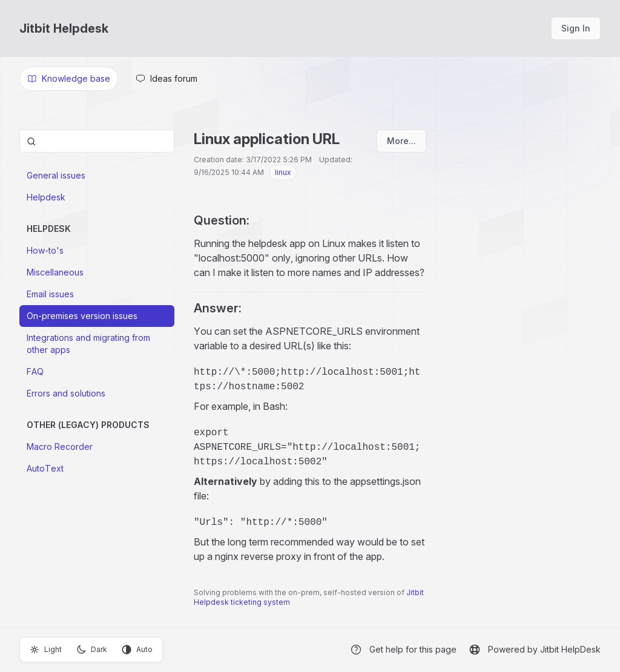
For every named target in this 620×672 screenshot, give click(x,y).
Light (46, 650)
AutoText (45, 468)
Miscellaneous (55, 272)
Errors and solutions (66, 393)
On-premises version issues (82, 316)
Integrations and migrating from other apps (88, 344)
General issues (56, 175)
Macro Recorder (60, 446)
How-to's (45, 250)
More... (401, 141)
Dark (92, 650)
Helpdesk (46, 197)
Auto (137, 650)
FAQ (35, 371)
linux (283, 172)
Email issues (50, 294)
